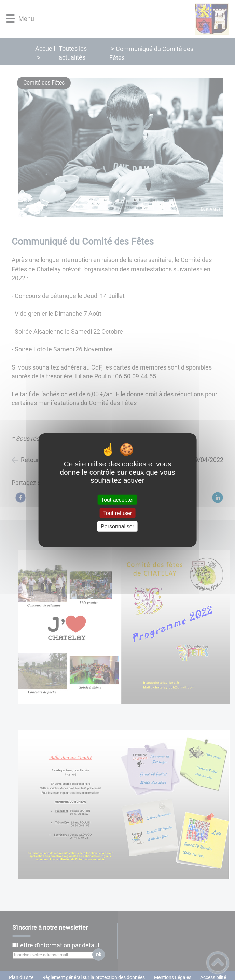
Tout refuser (117, 513)
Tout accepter (117, 500)
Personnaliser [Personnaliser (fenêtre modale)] (117, 526)
